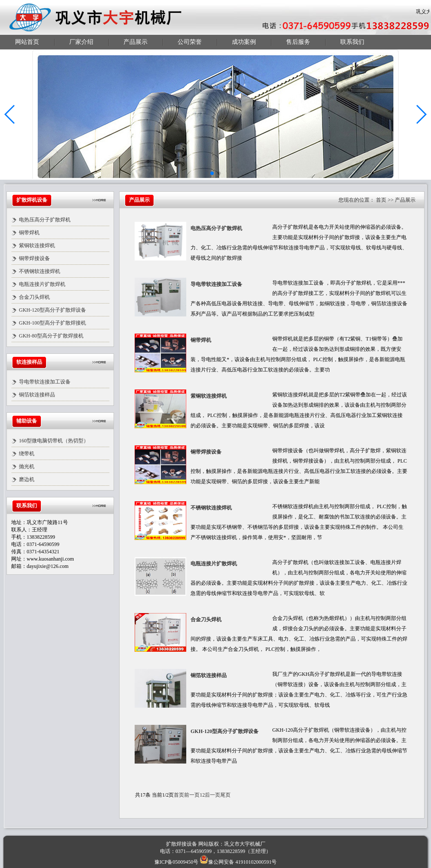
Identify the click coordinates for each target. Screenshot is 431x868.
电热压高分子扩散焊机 (45, 220)
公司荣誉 (190, 42)
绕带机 (27, 454)
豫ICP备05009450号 (177, 862)
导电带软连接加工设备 (45, 382)
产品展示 (135, 42)
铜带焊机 (29, 233)
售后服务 (298, 42)
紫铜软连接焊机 (37, 245)
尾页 (225, 795)
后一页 (212, 795)
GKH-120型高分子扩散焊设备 (52, 310)
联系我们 (352, 42)
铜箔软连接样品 (37, 395)
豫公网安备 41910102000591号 (238, 862)
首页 (381, 200)
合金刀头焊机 (34, 297)
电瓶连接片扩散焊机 (42, 284)
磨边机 (27, 479)
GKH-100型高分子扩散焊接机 (52, 323)
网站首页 (27, 42)
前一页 (192, 795)
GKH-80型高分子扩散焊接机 (51, 336)
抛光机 (27, 466)
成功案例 (244, 42)
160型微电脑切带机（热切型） (54, 441)
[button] (10, 114)
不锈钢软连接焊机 (40, 271)
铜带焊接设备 (34, 258)
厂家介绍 (81, 42)
